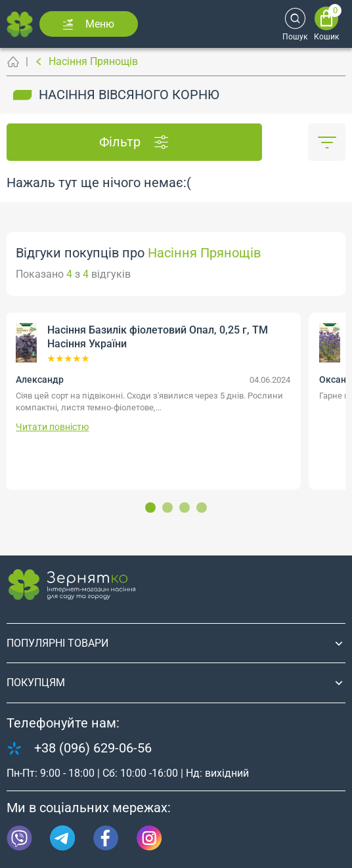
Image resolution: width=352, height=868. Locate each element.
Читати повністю (52, 427)
